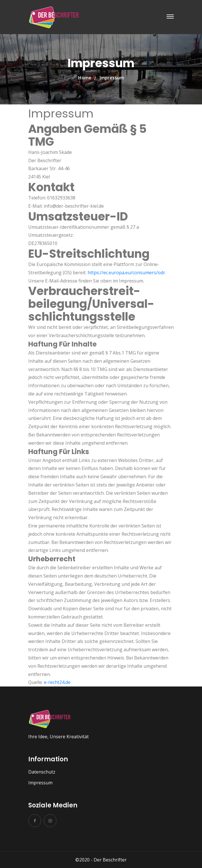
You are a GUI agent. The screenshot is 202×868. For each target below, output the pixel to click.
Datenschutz (42, 772)
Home (85, 78)
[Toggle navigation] (170, 17)
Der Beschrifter (110, 860)
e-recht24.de (57, 682)
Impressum (40, 783)
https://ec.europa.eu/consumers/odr (126, 273)
